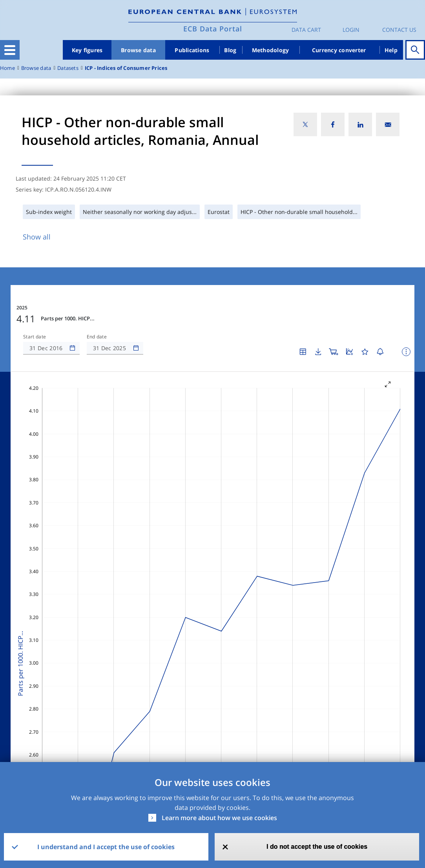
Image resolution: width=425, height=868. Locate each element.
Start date (35, 337)
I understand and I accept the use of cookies (106, 847)
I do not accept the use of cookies (317, 847)
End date (97, 337)
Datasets (68, 68)
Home (7, 68)
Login (351, 30)
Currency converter (339, 50)
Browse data (138, 50)
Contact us (399, 30)
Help (391, 50)
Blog (230, 50)
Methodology (271, 50)
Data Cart (306, 30)
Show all (37, 237)
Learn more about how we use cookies (219, 818)
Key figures (87, 50)
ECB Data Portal (213, 29)
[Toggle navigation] (10, 50)
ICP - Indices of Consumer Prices (126, 68)
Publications (192, 50)
